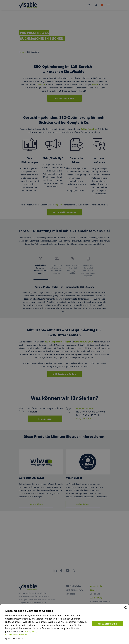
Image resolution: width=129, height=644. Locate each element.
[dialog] (64, 624)
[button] (47, 634)
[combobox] (126, 608)
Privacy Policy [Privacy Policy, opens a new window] (32, 631)
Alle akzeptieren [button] (108, 623)
